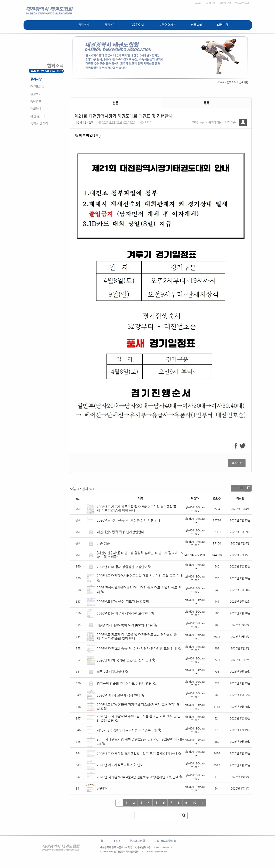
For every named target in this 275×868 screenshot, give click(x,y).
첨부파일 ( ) (88, 136)
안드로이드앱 (242, 3)
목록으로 (237, 463)
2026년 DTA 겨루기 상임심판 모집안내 (124, 613)
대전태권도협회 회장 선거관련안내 (120, 532)
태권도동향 (37, 86)
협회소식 (110, 25)
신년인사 (103, 788)
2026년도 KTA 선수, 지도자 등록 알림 (123, 601)
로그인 (199, 3)
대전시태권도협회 (84, 122)
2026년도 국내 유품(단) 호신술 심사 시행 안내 (129, 520)
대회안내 (36, 109)
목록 (206, 103)
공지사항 (36, 79)
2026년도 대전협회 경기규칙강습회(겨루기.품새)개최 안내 (137, 754)
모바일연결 (225, 3)
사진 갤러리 (38, 116)
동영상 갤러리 (39, 123)
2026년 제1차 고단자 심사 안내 (118, 695)
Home (220, 82)
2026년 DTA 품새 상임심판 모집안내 (122, 567)
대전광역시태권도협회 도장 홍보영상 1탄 (125, 625)
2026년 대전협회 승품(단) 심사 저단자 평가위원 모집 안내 (137, 648)
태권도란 (223, 25)
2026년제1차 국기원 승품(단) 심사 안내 (124, 660)
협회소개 (84, 25)
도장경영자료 (168, 25)
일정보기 (36, 94)
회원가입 (211, 3)
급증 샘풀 (104, 543)
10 (194, 803)
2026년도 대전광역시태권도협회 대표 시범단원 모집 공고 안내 (140, 576)
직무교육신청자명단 (110, 672)
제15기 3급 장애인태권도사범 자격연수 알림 (127, 730)
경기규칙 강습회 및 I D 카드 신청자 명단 (124, 683)
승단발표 (36, 101)
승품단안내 (137, 25)
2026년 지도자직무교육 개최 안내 (120, 765)
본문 (116, 103)
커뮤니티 (196, 25)
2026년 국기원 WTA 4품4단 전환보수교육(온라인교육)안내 (138, 777)
